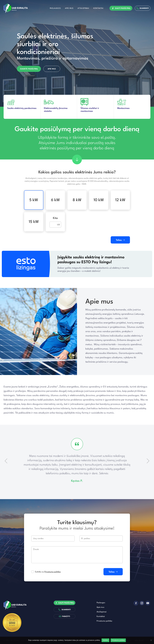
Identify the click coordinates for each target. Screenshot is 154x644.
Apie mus (69, 8)
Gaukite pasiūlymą (29, 69)
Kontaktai (98, 8)
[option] (77, 53)
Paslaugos (55, 8)
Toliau (120, 240)
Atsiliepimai (83, 8)
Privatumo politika (53, 572)
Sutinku (105, 640)
